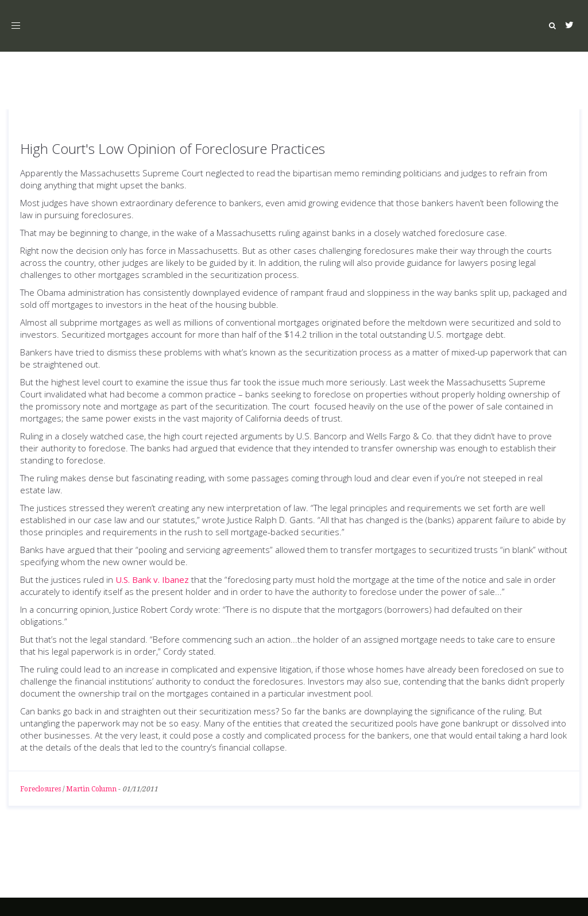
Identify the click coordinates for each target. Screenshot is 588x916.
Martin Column (91, 789)
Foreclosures (40, 789)
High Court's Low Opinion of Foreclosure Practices (173, 148)
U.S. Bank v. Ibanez (152, 579)
